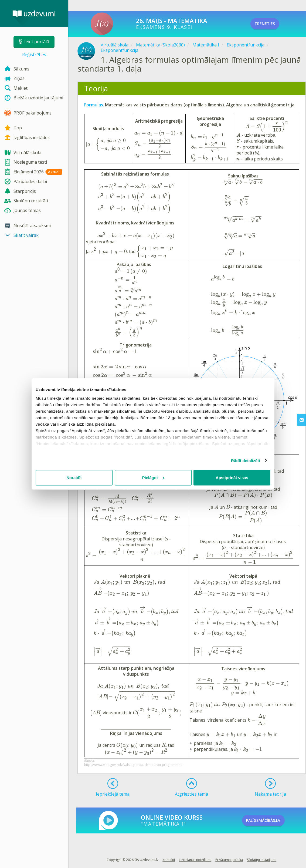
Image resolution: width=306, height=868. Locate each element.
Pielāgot (153, 478)
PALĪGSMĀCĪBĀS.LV (272, 820)
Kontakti (169, 860)
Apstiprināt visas (232, 478)
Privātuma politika (229, 860)
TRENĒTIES (272, 24)
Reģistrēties (34, 55)
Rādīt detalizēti (245, 460)
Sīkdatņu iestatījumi (262, 860)
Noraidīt (74, 478)
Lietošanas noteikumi (195, 860)
